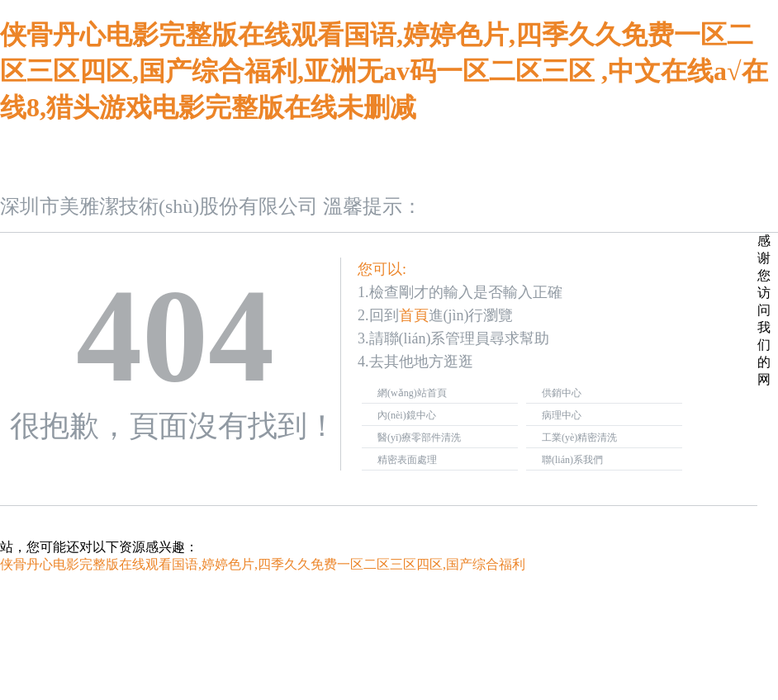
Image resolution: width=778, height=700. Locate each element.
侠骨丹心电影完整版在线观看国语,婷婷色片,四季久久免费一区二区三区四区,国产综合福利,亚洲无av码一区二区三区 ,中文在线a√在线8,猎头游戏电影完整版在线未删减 (384, 71)
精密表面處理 (407, 460)
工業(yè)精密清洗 (579, 437)
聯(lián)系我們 (572, 460)
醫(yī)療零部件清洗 (419, 437)
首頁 (414, 315)
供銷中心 (562, 393)
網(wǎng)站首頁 (412, 393)
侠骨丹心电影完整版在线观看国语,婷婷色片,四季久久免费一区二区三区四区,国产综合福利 (263, 564)
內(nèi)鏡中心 (407, 415)
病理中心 (562, 415)
